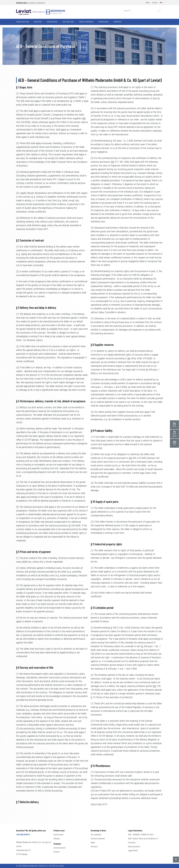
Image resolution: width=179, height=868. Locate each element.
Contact (57, 852)
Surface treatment (98, 839)
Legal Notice (133, 851)
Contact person (59, 848)
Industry (57, 839)
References (52, 22)
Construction (58, 835)
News (93, 843)
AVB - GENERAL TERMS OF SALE (141, 835)
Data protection (134, 847)
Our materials (96, 835)
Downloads (103, 22)
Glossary (94, 847)
